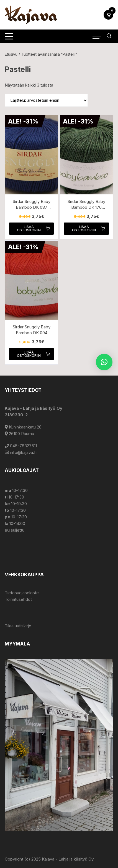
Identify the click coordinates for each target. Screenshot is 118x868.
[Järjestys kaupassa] (46, 100)
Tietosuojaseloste (22, 593)
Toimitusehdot (18, 599)
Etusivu (11, 54)
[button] (104, 362)
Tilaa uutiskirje (18, 626)
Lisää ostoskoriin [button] (33, 228)
